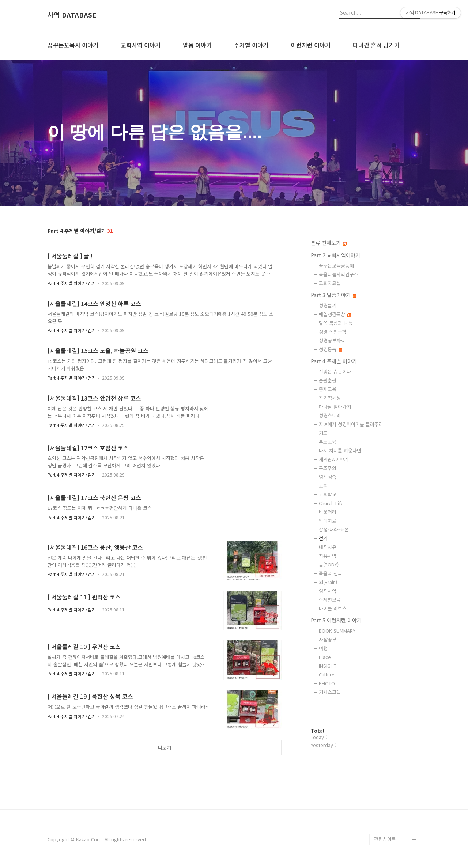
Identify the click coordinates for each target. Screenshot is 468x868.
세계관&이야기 (334, 459)
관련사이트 (385, 839)
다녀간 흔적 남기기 (376, 45)
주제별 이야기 (251, 45)
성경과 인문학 (333, 332)
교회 (323, 486)
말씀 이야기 (197, 45)
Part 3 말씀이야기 (334, 295)
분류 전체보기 (329, 243)
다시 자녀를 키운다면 (340, 450)
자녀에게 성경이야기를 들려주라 (351, 424)
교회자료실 (330, 283)
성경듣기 (328, 305)
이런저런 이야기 (311, 45)
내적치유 (328, 547)
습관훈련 (328, 380)
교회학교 (328, 494)
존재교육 (328, 389)
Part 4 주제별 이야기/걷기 (71, 283)
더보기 (165, 748)
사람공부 (328, 639)
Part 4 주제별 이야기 (334, 361)
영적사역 (328, 591)
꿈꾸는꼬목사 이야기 (73, 45)
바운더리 (328, 512)
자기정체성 (330, 398)
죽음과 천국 (331, 573)
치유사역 (328, 556)
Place (325, 657)
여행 (323, 648)
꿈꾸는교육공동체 (336, 266)
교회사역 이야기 (141, 45)
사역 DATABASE (72, 15)
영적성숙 (328, 477)
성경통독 (331, 349)
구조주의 (328, 468)
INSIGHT (328, 666)
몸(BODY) (329, 564)
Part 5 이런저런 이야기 (336, 620)
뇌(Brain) (328, 582)
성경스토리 (330, 415)
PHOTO (327, 683)
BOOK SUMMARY (337, 631)
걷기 (323, 538)
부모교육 (328, 442)
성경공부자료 (332, 340)
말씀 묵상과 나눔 (336, 323)
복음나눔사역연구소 (339, 274)
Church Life (331, 503)
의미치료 (328, 521)
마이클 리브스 (333, 608)
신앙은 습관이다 (335, 372)
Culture (327, 674)
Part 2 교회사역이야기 (335, 255)
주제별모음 (330, 600)
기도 (323, 433)
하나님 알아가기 (335, 407)
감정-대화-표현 (334, 529)
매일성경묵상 (335, 314)
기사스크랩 (330, 692)
